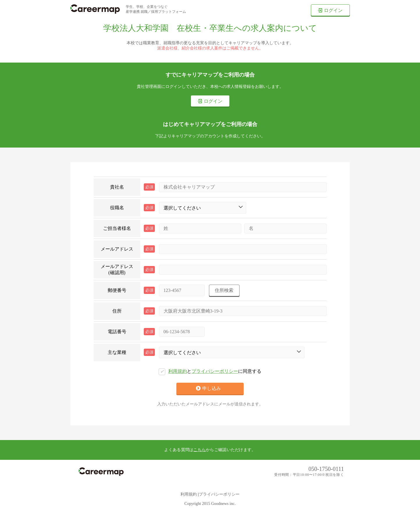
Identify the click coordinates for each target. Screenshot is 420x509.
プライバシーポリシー (215, 371)
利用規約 (178, 371)
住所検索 (224, 290)
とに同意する (210, 372)
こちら (200, 450)
